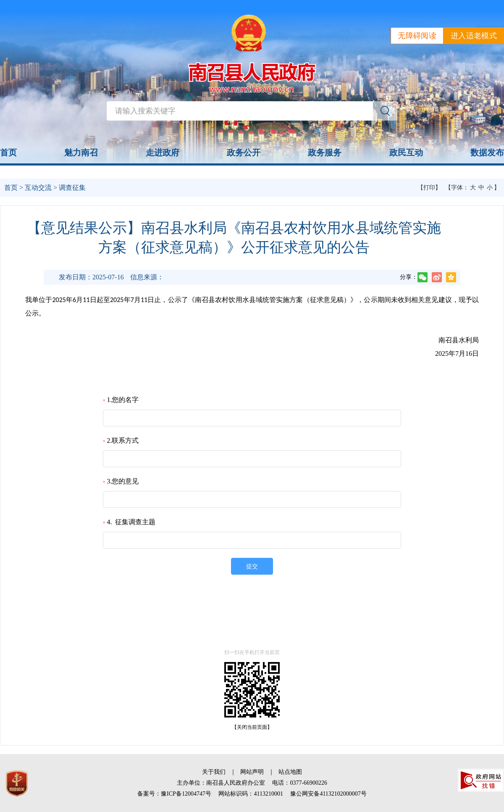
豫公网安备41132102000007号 (328, 794)
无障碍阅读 (417, 36)
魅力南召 (81, 152)
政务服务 (325, 152)
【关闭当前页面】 (252, 727)
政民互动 (406, 152)
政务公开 (244, 152)
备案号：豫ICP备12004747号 (174, 794)
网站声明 (252, 772)
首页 (8, 152)
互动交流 (38, 188)
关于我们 (214, 772)
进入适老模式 (474, 36)
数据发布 (487, 152)
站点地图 (290, 772)
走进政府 (163, 152)
